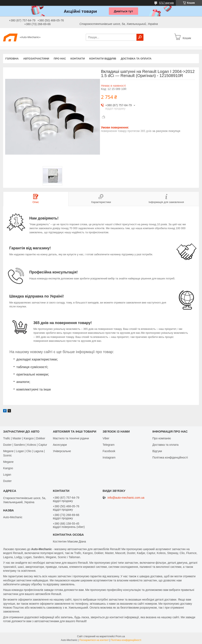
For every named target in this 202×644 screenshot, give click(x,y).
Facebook (109, 451)
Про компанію (162, 438)
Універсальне (62, 451)
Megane (8, 462)
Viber (106, 438)
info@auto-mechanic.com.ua (126, 498)
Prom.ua (120, 636)
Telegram (109, 445)
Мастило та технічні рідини (71, 438)
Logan (7, 475)
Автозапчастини (36, 59)
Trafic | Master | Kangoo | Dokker (24, 438)
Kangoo (8, 468)
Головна (12, 59)
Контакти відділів (103, 59)
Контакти (78, 59)
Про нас (60, 59)
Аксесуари (60, 445)
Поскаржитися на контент (94, 640)
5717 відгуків (166, 3)
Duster (7, 481)
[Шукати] (140, 37)
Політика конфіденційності (170, 457)
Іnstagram (109, 457)
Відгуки (157, 451)
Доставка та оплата (136, 59)
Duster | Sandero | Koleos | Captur (25, 445)
